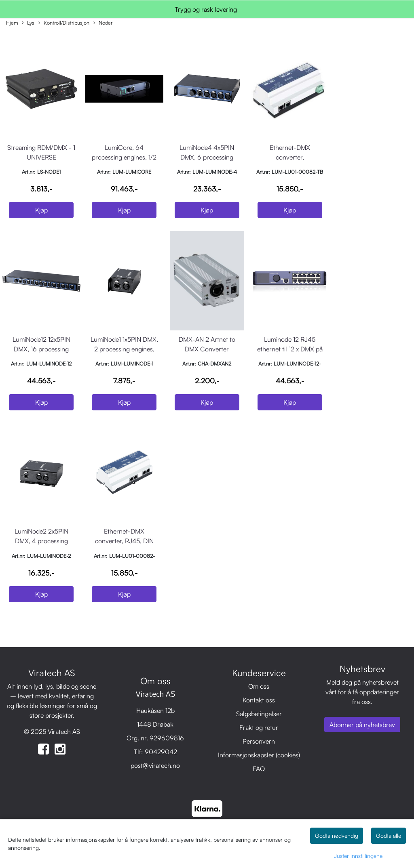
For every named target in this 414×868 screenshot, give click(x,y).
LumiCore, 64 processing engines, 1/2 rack (124, 157)
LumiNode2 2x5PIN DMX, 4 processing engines (41, 541)
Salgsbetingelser (259, 714)
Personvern (259, 741)
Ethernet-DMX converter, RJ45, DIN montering (124, 541)
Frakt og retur (259, 727)
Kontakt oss (259, 700)
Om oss (259, 686)
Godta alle (389, 835)
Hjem (12, 23)
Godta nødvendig (337, 835)
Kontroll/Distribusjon (64, 23)
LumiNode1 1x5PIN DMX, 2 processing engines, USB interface (124, 349)
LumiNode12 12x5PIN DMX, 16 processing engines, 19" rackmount (41, 349)
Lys (28, 23)
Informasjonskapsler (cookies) (259, 755)
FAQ (259, 769)
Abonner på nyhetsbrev (362, 725)
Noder (103, 23)
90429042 (161, 752)
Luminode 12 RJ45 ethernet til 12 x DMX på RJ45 (290, 349)
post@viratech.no (155, 765)
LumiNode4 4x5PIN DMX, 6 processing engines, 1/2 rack (207, 157)
